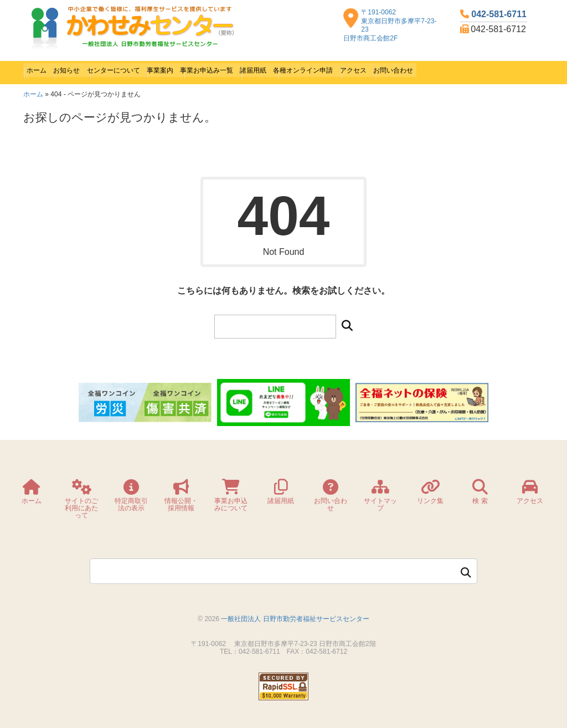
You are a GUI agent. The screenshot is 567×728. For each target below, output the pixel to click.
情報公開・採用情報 (181, 498)
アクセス (453, 69)
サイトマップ (380, 498)
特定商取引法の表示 (131, 498)
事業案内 (201, 69)
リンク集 (430, 494)
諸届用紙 (323, 69)
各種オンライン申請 (388, 69)
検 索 (480, 494)
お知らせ (79, 69)
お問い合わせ (506, 69)
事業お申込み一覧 (262, 69)
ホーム (40, 69)
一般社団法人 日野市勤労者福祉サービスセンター (295, 612)
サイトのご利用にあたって (81, 501)
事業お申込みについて (231, 498)
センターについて (140, 69)
